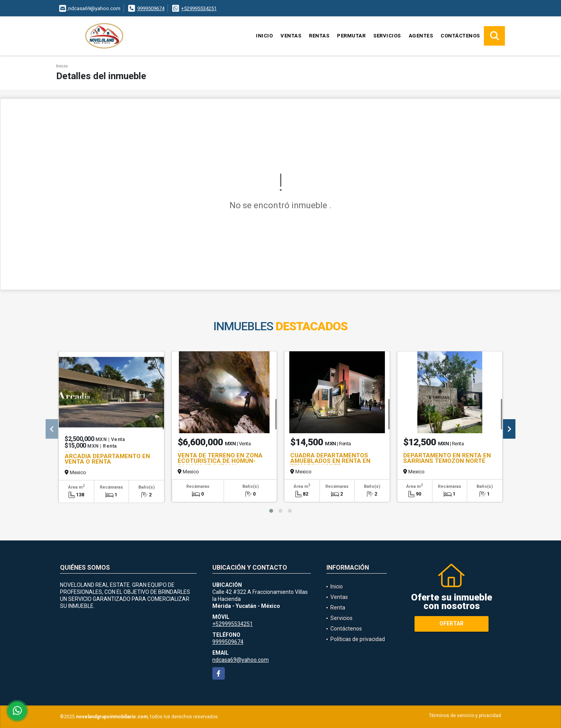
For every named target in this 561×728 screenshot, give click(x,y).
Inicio (264, 36)
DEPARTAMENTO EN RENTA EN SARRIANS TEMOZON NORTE (447, 458)
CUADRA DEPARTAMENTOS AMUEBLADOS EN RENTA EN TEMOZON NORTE (330, 461)
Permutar (351, 36)
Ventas (291, 36)
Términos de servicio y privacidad (465, 716)
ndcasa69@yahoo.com (241, 660)
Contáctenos (460, 36)
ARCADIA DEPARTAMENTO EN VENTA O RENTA (107, 459)
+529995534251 (199, 8)
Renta (338, 608)
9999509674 (151, 8)
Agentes (421, 36)
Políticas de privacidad (358, 639)
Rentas (319, 36)
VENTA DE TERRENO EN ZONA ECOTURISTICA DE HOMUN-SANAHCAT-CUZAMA (220, 461)
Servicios (387, 36)
